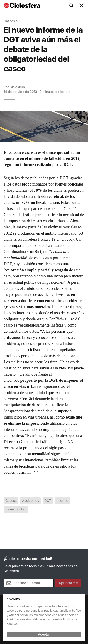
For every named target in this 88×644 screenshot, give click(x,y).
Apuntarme (68, 583)
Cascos (9, 21)
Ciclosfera (17, 87)
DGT (64, 178)
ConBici (34, 252)
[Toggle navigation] (82, 6)
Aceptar (44, 634)
